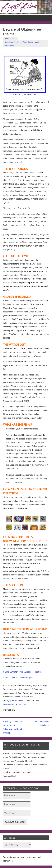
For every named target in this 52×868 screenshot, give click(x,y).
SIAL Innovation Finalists (42, 723)
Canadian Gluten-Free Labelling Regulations (23, 672)
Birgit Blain (12, 38)
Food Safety (28, 42)
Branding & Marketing (13, 42)
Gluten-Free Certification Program (18, 678)
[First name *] (17, 795)
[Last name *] (17, 804)
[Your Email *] (17, 813)
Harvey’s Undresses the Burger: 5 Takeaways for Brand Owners (13, 727)
